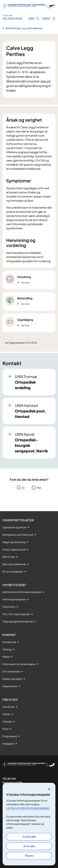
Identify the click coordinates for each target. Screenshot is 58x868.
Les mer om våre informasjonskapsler (28, 808)
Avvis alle (29, 846)
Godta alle (29, 836)
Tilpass (29, 855)
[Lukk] (49, 789)
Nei (39, 488)
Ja (23, 488)
